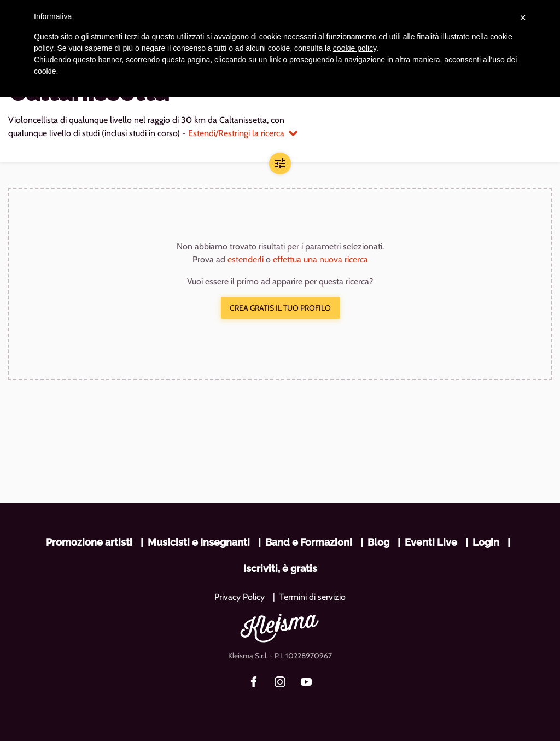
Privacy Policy (240, 597)
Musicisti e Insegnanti (199, 542)
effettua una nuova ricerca (320, 259)
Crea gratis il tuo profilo (280, 308)
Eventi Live (431, 542)
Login (486, 542)
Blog (378, 542)
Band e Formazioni (309, 542)
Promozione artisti (89, 542)
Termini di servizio (313, 597)
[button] (280, 164)
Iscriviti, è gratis (280, 568)
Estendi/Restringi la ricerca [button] (243, 133)
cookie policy (355, 48)
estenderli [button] (246, 259)
